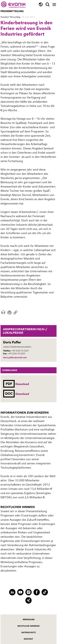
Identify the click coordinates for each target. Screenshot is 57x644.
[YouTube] (20, 592)
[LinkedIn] (12, 592)
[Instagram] (29, 592)
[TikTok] (45, 592)
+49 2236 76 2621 (20, 351)
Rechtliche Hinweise (29, 626)
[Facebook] (37, 592)
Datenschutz (29, 632)
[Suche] (48, 5)
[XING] (29, 600)
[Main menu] (54, 4)
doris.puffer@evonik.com (15, 358)
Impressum (29, 619)
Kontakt (28, 639)
